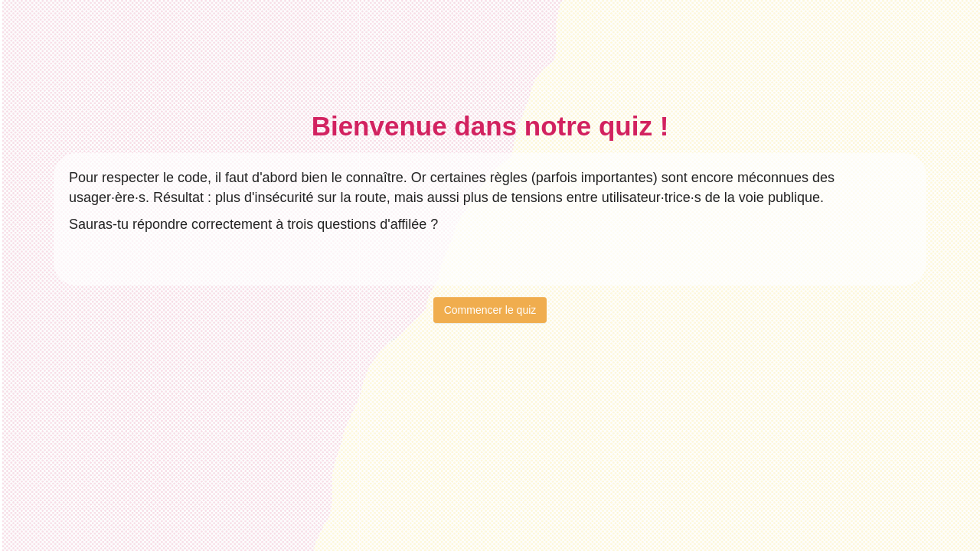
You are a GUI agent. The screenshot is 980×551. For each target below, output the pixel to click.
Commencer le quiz (490, 310)
